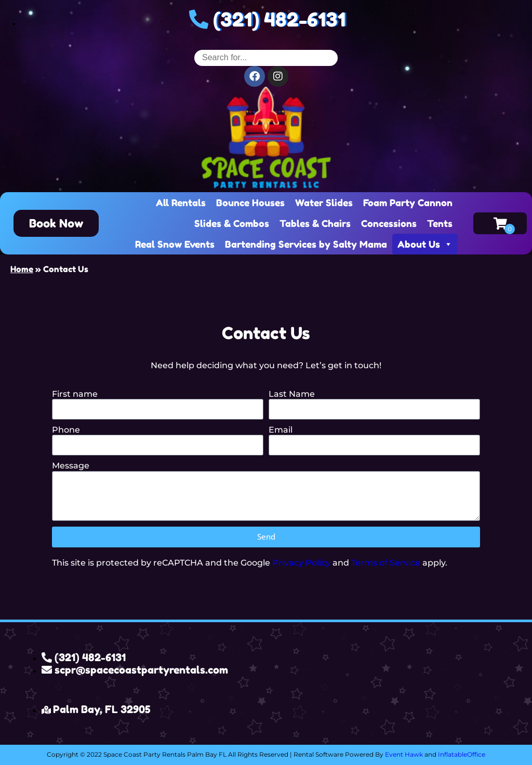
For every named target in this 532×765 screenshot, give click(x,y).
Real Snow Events (175, 244)
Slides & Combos (232, 223)
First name (75, 394)
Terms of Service (386, 563)
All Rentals (181, 203)
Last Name (292, 394)
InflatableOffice (462, 754)
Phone (66, 430)
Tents (440, 223)
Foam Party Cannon (408, 203)
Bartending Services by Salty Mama (306, 244)
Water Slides (324, 203)
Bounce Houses (250, 203)
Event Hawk (404, 754)
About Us (425, 244)
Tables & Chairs (315, 223)
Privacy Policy (301, 563)
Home (22, 269)
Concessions (389, 223)
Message (71, 466)
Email (281, 430)
